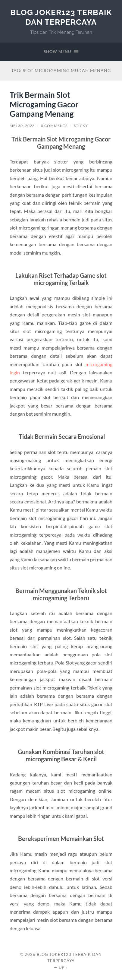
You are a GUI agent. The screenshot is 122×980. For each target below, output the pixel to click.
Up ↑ (63, 967)
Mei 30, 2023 (22, 126)
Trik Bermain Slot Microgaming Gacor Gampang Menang (44, 104)
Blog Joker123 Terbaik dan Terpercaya (61, 17)
